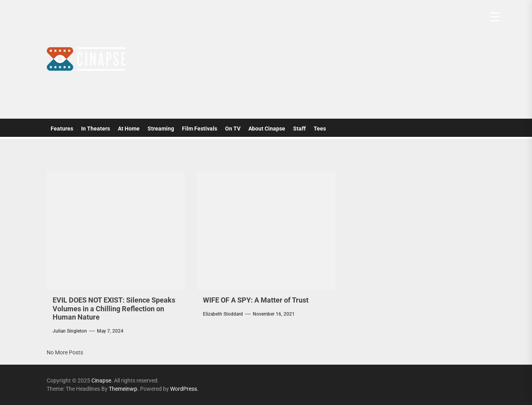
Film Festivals (200, 129)
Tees (320, 129)
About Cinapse (267, 129)
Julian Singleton (70, 331)
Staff (299, 129)
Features (62, 129)
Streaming (161, 129)
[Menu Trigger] (495, 17)
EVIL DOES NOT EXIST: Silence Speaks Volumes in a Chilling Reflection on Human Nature (114, 308)
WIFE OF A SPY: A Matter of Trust (256, 300)
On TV (233, 129)
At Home (129, 129)
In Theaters (96, 129)
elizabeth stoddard (223, 314)
